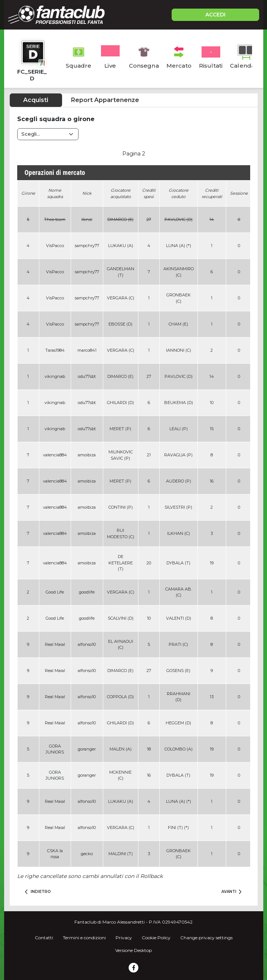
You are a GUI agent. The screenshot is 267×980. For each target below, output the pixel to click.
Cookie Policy (156, 938)
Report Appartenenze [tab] (105, 100)
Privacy (124, 938)
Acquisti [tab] (36, 100)
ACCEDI (215, 15)
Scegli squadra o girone (56, 119)
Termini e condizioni (84, 938)
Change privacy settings (206, 938)
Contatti (44, 938)
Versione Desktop (133, 950)
